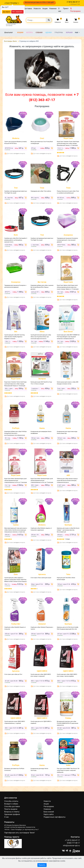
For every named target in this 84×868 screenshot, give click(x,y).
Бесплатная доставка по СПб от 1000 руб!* (39, 2)
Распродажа (75, 10)
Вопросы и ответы (12, 812)
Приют (66, 9)
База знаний (49, 812)
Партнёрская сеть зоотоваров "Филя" (20, 833)
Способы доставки (12, 806)
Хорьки (69, 33)
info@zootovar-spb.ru (71, 846)
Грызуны (59, 33)
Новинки (53, 9)
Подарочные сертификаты (55, 817)
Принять (42, 865)
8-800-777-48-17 (73, 843)
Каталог (9, 33)
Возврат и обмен (11, 804)
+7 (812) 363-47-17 (72, 840)
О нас (60, 10)
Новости (37, 9)
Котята (30, 33)
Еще (77, 32)
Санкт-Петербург (12, 3)
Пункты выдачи (11, 809)
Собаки (39, 33)
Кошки (20, 33)
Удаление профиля (12, 814)
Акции (45, 9)
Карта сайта (49, 814)
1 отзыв (67, 539)
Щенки (49, 33)
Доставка (28, 9)
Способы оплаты (11, 801)
